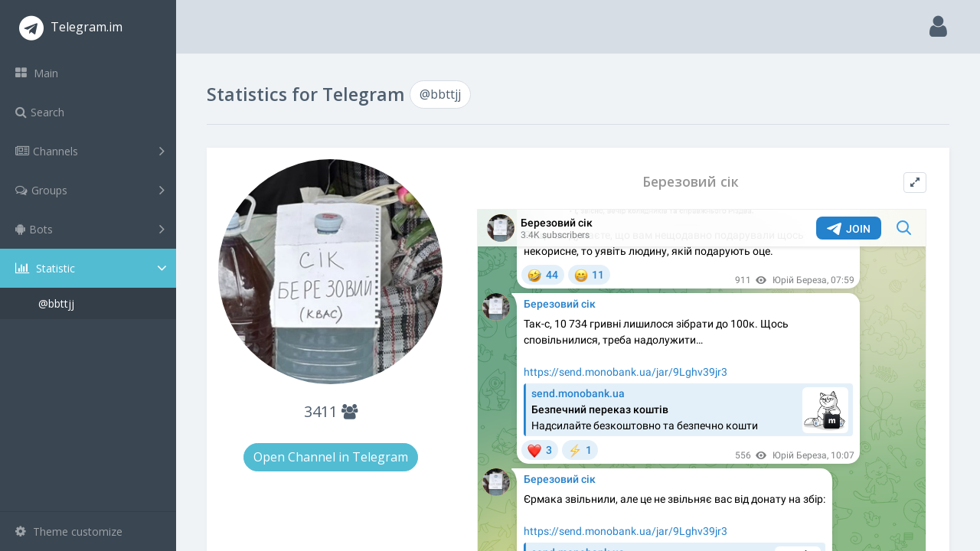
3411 (331, 411)
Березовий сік (691, 182)
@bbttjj (56, 303)
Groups (90, 190)
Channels (90, 151)
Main (37, 73)
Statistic (93, 268)
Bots (90, 229)
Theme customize (69, 531)
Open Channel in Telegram (331, 457)
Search (40, 112)
